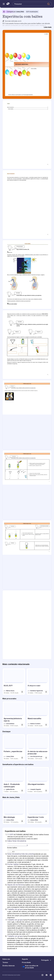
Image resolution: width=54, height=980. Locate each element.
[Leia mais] (48, 27)
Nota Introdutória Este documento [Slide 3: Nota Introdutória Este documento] (21, 854)
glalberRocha (10, 789)
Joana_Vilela (20, 12)
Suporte (25, 959)
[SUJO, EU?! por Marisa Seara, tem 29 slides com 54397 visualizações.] (14, 682)
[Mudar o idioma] (46, 960)
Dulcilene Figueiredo (37, 691)
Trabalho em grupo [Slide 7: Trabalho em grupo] (15, 920)
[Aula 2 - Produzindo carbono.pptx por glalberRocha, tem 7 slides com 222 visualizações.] (14, 780)
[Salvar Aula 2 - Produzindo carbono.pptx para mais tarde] (22, 791)
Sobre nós (6, 959)
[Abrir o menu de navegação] (4, 4)
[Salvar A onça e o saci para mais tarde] (46, 692)
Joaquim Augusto (36, 789)
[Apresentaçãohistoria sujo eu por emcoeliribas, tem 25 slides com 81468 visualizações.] (14, 714)
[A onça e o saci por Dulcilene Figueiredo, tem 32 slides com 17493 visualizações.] (38, 682)
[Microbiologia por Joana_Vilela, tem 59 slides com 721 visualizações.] (14, 812)
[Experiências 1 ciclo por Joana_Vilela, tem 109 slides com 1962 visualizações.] (38, 812)
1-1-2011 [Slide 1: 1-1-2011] (10, 834)
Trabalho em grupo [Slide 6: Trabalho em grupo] (15, 909)
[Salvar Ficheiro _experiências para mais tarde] (22, 758)
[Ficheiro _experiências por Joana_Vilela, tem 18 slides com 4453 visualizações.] (14, 747)
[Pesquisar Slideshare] (32, 4)
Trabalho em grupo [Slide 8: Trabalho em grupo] (15, 936)
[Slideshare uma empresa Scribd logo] (8, 4)
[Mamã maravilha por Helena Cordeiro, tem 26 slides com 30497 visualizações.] (38, 714)
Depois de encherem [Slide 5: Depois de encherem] (15, 885)
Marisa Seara (10, 691)
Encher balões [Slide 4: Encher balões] (13, 864)
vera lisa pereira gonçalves (37, 756)
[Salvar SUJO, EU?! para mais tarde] (22, 692)
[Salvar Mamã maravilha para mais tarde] (46, 725)
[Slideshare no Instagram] (42, 975)
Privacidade (26, 962)
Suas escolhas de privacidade (30, 967)
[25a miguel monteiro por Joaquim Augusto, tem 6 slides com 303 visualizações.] (38, 780)
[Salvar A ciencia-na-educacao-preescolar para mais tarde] (46, 758)
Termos (5, 962)
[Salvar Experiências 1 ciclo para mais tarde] (46, 821)
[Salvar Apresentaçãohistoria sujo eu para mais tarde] (22, 725)
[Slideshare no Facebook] (47, 975)
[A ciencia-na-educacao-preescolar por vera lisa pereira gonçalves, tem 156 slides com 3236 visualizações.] (38, 747)
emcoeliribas (10, 724)
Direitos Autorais (9, 966)
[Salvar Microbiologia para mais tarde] (22, 821)
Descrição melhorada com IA (12, 21)
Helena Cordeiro (35, 724)
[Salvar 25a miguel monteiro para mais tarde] (46, 791)
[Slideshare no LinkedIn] (51, 975)
